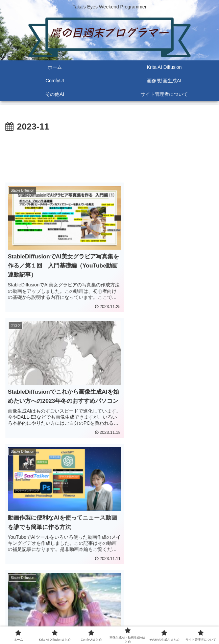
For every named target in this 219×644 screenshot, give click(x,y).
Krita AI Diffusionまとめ (109, 612)
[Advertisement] (109, 155)
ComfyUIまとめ (180, 612)
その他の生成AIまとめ (109, 622)
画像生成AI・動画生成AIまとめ (38, 622)
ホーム (38, 612)
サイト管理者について (181, 622)
